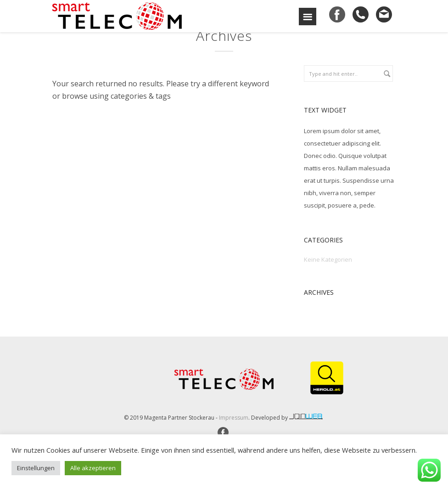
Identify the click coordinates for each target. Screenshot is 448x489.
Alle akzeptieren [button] (93, 468)
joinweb (307, 417)
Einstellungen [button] (36, 468)
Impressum (234, 418)
